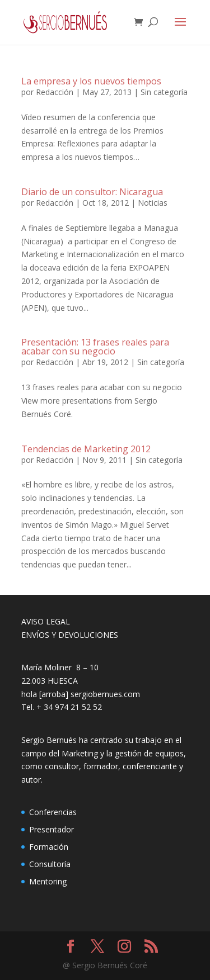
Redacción (55, 92)
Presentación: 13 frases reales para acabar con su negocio (95, 347)
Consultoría (50, 864)
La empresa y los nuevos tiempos (91, 81)
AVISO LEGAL (46, 621)
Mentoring (48, 881)
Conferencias (53, 812)
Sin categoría (164, 92)
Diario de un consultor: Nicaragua (92, 192)
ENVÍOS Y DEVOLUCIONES (70, 635)
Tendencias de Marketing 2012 (86, 449)
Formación (49, 847)
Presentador (52, 829)
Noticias (153, 203)
